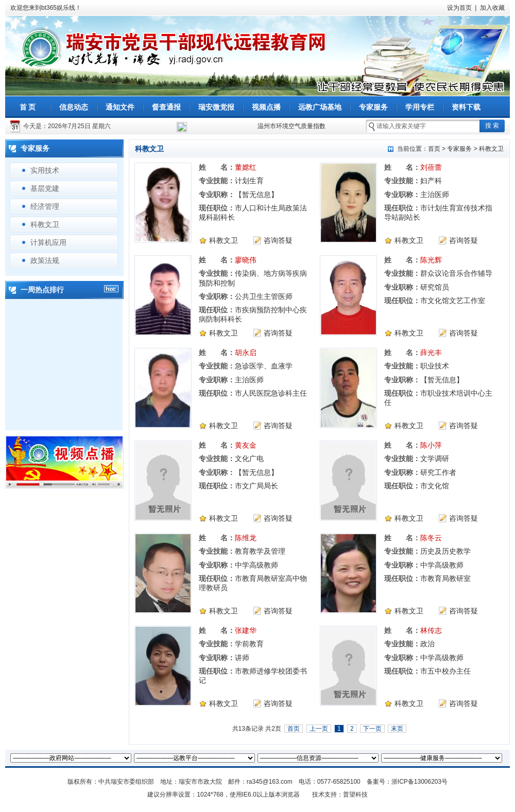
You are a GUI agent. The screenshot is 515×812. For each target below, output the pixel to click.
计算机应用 (48, 242)
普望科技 (355, 795)
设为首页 (459, 8)
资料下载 (466, 107)
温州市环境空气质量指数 (291, 126)
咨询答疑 (278, 240)
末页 (397, 729)
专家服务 (373, 107)
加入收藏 (492, 8)
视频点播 (266, 107)
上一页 (319, 729)
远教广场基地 (320, 107)
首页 (434, 149)
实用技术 (45, 170)
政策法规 (45, 260)
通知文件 (120, 107)
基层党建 (45, 188)
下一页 (372, 729)
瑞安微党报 (216, 107)
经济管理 (45, 206)
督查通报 (166, 107)
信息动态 (74, 107)
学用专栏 (420, 107)
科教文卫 (45, 224)
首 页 (28, 107)
